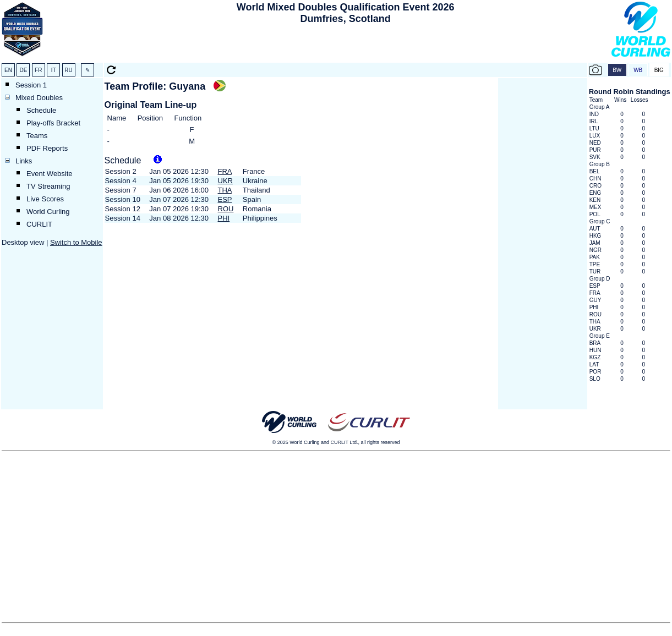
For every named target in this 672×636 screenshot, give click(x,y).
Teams (37, 136)
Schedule (41, 110)
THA (225, 190)
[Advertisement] (346, 45)
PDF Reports (47, 148)
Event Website (50, 174)
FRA (225, 171)
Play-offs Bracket (53, 123)
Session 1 (31, 85)
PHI (224, 218)
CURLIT (39, 224)
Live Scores (45, 199)
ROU (226, 209)
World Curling (48, 212)
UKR (225, 181)
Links (24, 161)
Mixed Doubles (39, 98)
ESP (225, 199)
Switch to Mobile (76, 242)
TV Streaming (48, 186)
